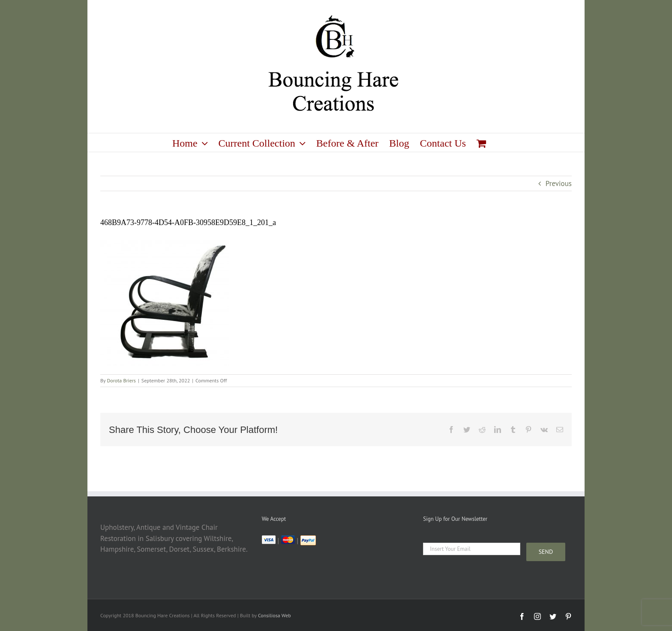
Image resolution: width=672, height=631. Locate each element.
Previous (559, 183)
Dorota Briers (121, 380)
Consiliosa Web (274, 615)
